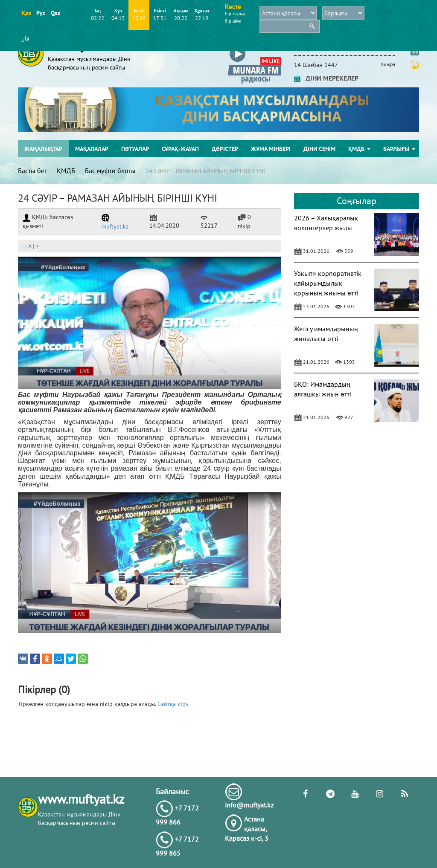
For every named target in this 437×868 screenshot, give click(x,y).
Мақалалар (92, 149)
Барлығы (399, 149)
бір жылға (235, 14)
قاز (26, 38)
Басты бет (32, 171)
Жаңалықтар (43, 149)
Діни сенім (319, 149)
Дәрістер (225, 149)
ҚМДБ (359, 149)
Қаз (26, 13)
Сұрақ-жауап (180, 149)
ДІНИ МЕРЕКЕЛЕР (326, 78)
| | (29, 246)
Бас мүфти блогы (110, 171)
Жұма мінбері (271, 149)
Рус (41, 13)
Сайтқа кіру (173, 704)
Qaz (55, 13)
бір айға (233, 21)
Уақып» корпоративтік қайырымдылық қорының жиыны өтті (328, 283)
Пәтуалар (135, 149)
